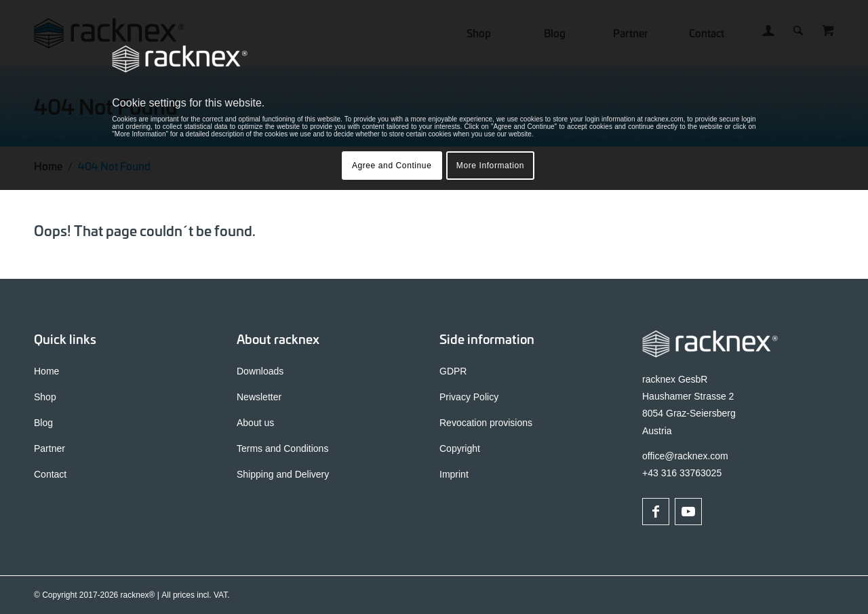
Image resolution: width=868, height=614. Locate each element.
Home (46, 371)
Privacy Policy (469, 397)
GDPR (453, 371)
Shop (45, 397)
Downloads (260, 371)
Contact (50, 474)
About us (255, 423)
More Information (490, 166)
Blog (43, 423)
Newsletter (259, 397)
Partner (50, 448)
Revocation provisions (486, 423)
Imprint (454, 474)
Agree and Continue (392, 166)
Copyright (460, 448)
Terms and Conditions (282, 448)
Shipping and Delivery (283, 474)
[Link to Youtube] (688, 512)
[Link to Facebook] (656, 512)
